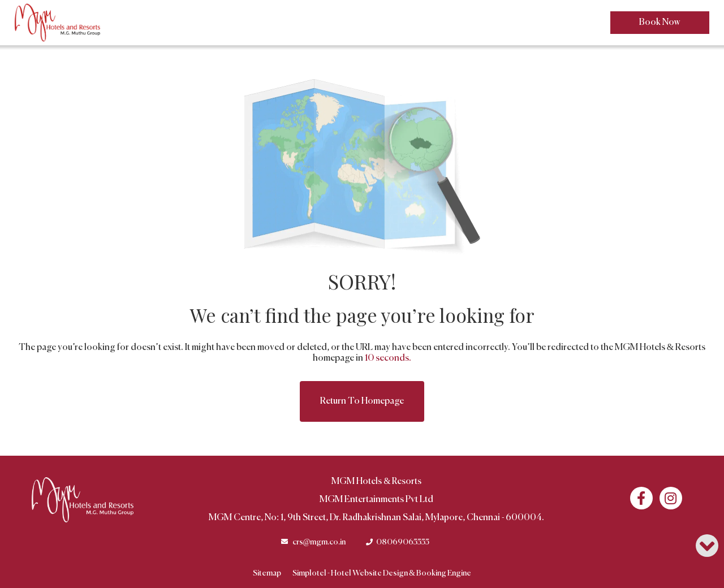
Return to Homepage (362, 401)
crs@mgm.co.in (319, 542)
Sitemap (267, 573)
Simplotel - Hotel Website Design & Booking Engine (382, 573)
